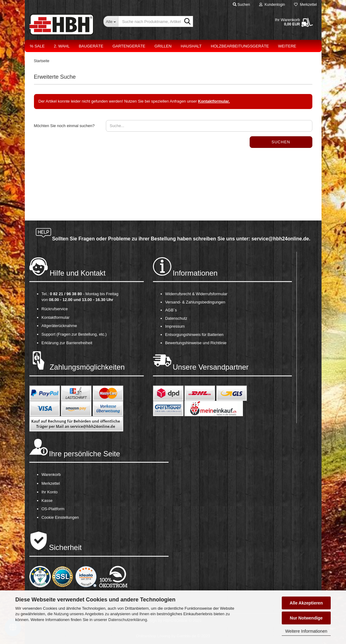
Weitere (287, 46)
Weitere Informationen (306, 631)
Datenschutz (176, 318)
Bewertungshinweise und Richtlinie (196, 343)
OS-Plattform (53, 509)
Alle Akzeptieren (306, 603)
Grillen (163, 46)
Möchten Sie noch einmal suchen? (64, 126)
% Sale (37, 46)
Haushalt (191, 46)
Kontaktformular (56, 317)
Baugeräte (91, 46)
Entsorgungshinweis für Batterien (194, 335)
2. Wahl (62, 46)
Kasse (47, 501)
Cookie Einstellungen (60, 517)
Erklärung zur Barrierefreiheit (67, 343)
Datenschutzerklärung (128, 620)
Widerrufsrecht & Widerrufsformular (196, 294)
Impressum (175, 326)
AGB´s (171, 310)
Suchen (281, 142)
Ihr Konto (50, 492)
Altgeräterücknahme (59, 326)
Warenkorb (51, 475)
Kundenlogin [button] (272, 5)
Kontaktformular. (214, 101)
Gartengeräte (129, 46)
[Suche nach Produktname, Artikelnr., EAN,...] (111, 21)
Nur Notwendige (306, 618)
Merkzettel (305, 5)
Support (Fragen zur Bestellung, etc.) (74, 334)
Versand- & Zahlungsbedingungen (195, 302)
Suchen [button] (241, 5)
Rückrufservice (55, 309)
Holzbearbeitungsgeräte (240, 46)
